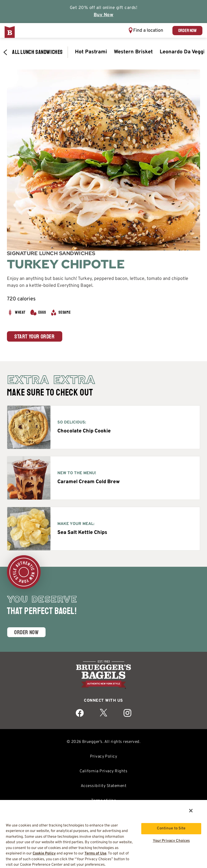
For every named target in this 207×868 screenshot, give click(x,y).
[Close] (191, 811)
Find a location (148, 31)
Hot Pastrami (91, 52)
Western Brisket (133, 52)
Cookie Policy (44, 854)
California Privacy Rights (103, 771)
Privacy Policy (104, 757)
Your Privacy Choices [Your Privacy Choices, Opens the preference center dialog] (171, 841)
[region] (103, 834)
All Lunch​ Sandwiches (33, 52)
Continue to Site (171, 829)
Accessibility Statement (103, 786)
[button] (146, 30)
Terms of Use (95, 854)
